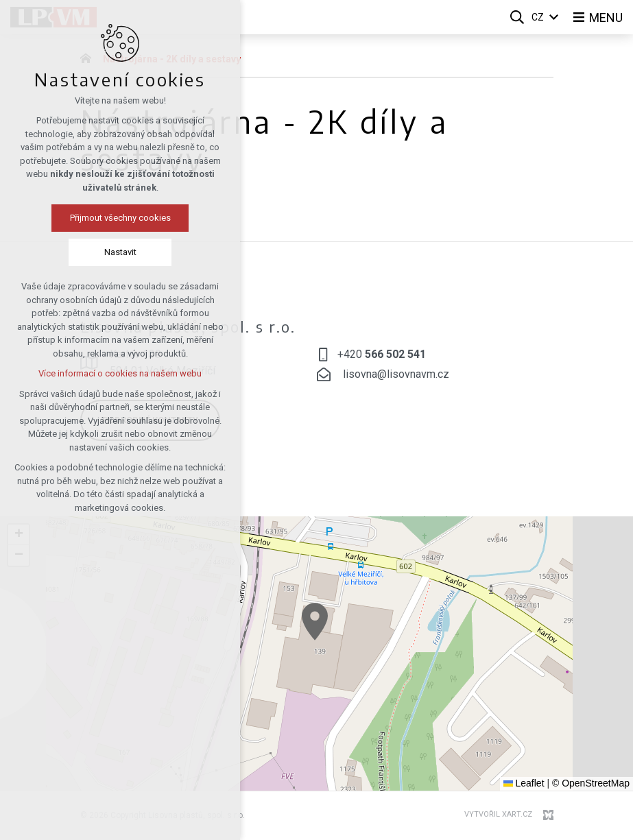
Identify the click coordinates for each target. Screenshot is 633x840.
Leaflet (524, 783)
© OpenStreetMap (591, 783)
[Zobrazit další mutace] (554, 17)
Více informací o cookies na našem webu (120, 373)
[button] (315, 622)
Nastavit (120, 252)
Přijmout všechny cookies (120, 218)
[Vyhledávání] (517, 17)
